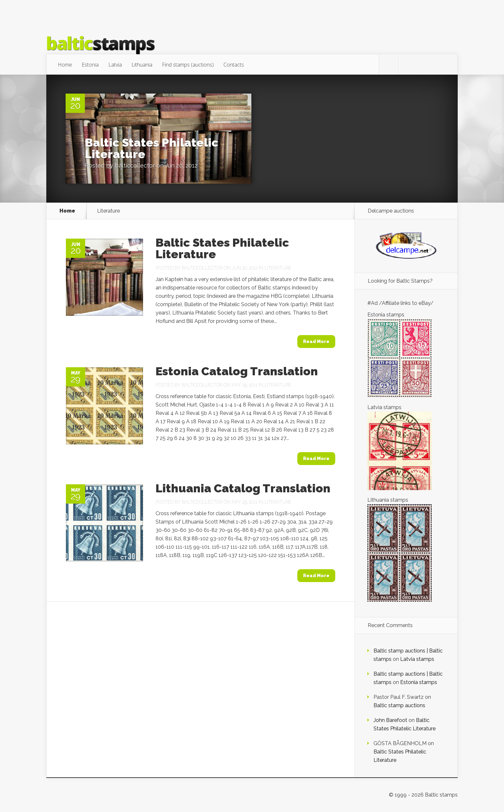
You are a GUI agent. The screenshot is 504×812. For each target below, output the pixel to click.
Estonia (90, 65)
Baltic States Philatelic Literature (152, 148)
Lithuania (142, 65)
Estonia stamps (419, 682)
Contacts (234, 65)
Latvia (115, 65)
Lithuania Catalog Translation (243, 488)
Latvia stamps (417, 659)
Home (65, 65)
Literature (278, 268)
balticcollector (135, 165)
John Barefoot (390, 720)
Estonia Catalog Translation (237, 371)
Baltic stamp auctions (399, 705)
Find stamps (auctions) (188, 65)
